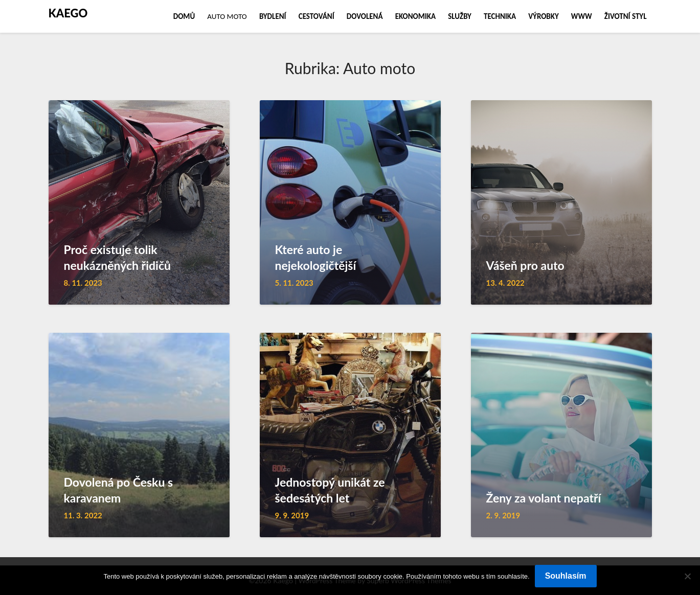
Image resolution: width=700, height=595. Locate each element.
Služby (460, 16)
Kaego (68, 13)
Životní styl (626, 16)
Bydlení (273, 16)
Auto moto (227, 16)
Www (582, 16)
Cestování (317, 16)
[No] (687, 576)
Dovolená (365, 16)
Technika (500, 16)
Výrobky (544, 16)
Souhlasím (566, 576)
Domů (184, 16)
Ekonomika (415, 16)
